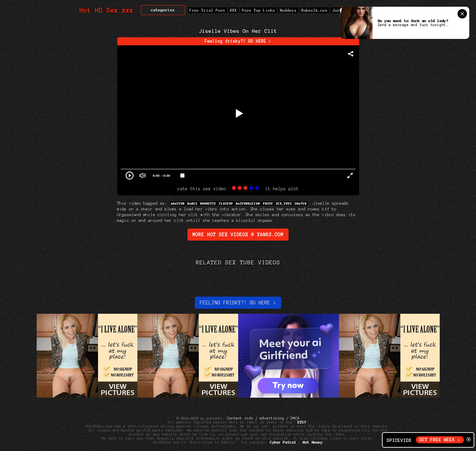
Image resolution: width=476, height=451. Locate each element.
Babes (193, 204)
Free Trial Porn (207, 10)
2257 (302, 422)
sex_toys (284, 204)
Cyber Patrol (283, 442)
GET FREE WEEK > (440, 440)
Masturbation (248, 204)
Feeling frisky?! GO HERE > (238, 41)
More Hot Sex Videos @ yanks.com (238, 235)
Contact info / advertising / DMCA (263, 418)
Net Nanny (313, 442)
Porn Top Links (258, 10)
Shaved (301, 204)
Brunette (209, 204)
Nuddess (288, 10)
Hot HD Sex (107, 10)
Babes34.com (314, 10)
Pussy (268, 204)
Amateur (178, 204)
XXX (234, 10)
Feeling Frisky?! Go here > (238, 303)
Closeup (226, 204)
